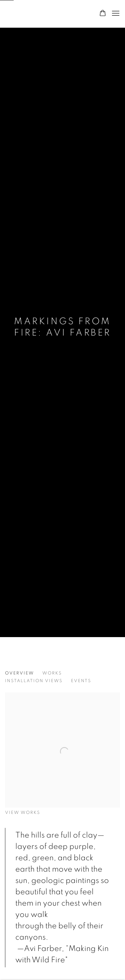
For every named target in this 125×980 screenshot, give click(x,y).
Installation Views (34, 681)
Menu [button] (115, 14)
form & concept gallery (45, 14)
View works (23, 813)
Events (81, 681)
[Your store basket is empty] (103, 14)
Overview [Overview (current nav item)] (19, 673)
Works (52, 673)
